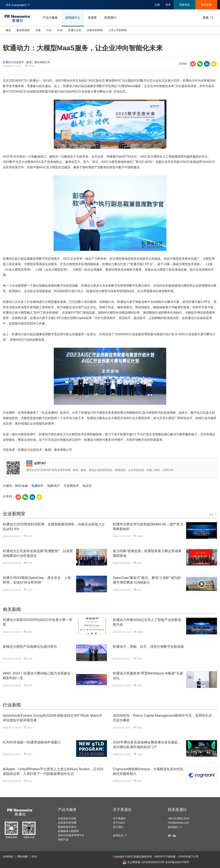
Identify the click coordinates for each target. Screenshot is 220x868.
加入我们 (118, 827)
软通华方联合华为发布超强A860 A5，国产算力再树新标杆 (148, 527)
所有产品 (63, 840)
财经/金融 (21, 486)
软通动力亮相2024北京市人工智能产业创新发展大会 (147, 622)
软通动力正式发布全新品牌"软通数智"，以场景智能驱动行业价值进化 (38, 553)
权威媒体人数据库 (68, 831)
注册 (157, 5)
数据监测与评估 (67, 827)
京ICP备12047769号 (177, 862)
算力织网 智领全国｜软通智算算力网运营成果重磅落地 (147, 553)
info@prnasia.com (179, 823)
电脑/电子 (54, 486)
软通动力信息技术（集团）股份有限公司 (27, 62)
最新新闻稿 (23, 30)
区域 (60, 30)
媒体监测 (206, 5)
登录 (168, 5)
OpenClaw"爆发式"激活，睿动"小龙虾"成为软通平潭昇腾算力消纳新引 (147, 580)
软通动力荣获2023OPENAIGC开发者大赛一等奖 (38, 622)
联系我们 (110, 18)
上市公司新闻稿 (118, 30)
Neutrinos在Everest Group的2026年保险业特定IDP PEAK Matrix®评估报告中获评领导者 (52, 718)
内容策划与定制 (67, 818)
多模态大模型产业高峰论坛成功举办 (30, 647)
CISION (183, 857)
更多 (213, 514)
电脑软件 (38, 486)
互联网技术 (71, 486)
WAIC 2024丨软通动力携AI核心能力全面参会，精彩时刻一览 (38, 676)
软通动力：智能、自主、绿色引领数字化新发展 (148, 647)
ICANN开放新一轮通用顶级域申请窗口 (32, 742)
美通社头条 (75, 30)
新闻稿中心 (73, 18)
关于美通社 (122, 810)
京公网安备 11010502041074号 (143, 862)
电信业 (87, 486)
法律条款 (8, 857)
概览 (8, 30)
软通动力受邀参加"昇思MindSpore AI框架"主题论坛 (148, 676)
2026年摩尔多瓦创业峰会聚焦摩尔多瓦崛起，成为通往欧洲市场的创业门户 (147, 745)
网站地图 (23, 857)
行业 (49, 30)
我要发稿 (184, 5)
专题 (38, 30)
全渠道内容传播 (67, 823)
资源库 (92, 18)
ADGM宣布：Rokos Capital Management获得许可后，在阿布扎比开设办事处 (162, 718)
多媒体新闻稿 (95, 30)
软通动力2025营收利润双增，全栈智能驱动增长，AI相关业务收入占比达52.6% (54, 527)
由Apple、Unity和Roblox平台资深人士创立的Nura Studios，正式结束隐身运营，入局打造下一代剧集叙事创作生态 (53, 771)
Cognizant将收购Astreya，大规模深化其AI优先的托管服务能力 (148, 771)
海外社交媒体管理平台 (71, 835)
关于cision (119, 823)
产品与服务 (50, 18)
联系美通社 (177, 810)
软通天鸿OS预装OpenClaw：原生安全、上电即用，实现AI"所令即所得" (37, 580)
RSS (35, 857)
